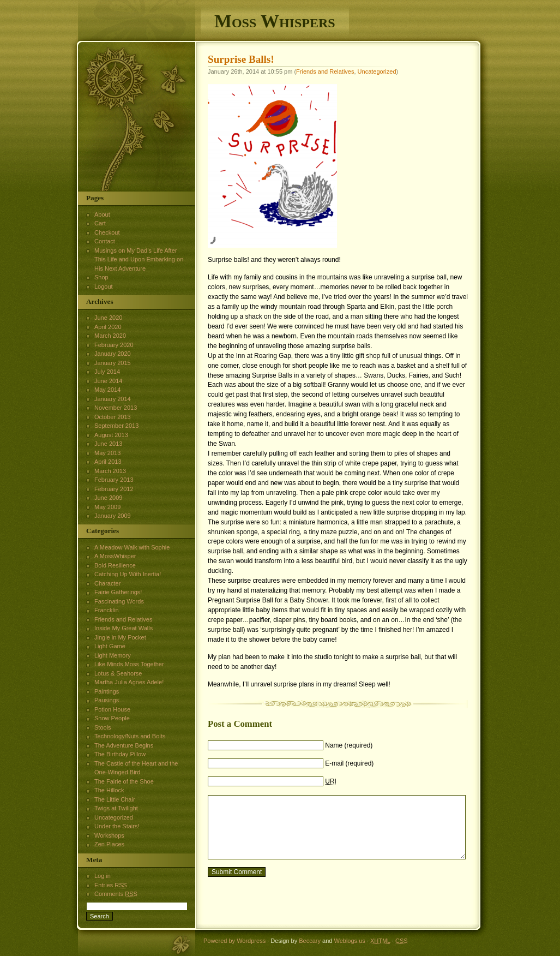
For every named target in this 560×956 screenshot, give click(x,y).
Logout (104, 286)
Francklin (107, 610)
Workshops (109, 835)
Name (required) (349, 745)
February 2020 (114, 345)
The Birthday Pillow (120, 754)
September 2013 (116, 426)
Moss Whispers (275, 21)
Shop (101, 277)
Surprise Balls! (241, 59)
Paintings (107, 691)
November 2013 (116, 408)
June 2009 (108, 498)
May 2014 (107, 390)
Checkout (107, 232)
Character (107, 583)
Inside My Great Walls (124, 628)
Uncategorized (377, 71)
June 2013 (108, 444)
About (102, 214)
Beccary (310, 941)
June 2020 (108, 318)
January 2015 (113, 363)
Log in (103, 876)
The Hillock (109, 790)
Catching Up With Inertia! (128, 574)
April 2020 (108, 327)
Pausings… (110, 700)
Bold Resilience (115, 565)
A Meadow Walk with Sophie (132, 547)
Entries (111, 885)
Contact (105, 241)
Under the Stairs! (117, 826)
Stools (103, 727)
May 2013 (107, 453)
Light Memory (113, 655)
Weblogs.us (349, 941)
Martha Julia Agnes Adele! (129, 682)
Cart (100, 223)
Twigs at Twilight (116, 808)
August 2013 (111, 435)
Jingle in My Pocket (120, 637)
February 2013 (114, 480)
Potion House (112, 709)
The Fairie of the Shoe (124, 781)
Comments (116, 894)
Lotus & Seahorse (118, 673)
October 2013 (113, 417)
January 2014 (113, 399)
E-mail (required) (349, 763)
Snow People (112, 718)
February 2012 (114, 489)
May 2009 (107, 507)
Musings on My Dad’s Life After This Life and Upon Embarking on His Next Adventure (139, 259)
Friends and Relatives (325, 71)
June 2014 (108, 381)
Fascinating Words (119, 601)
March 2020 (110, 336)
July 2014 (107, 372)
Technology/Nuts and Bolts (130, 736)
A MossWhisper (115, 556)
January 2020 (113, 354)
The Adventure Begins (124, 745)
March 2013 (110, 471)
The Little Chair (115, 799)
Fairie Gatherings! (118, 592)
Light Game (110, 646)
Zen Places (109, 844)
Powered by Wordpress (234, 941)
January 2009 (113, 516)
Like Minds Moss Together (129, 664)
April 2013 (108, 462)
